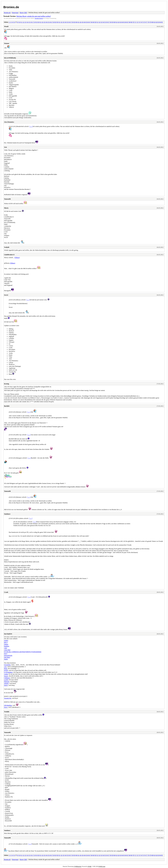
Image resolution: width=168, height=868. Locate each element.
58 (111, 22)
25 (48, 22)
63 (120, 22)
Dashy (6, 659)
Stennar (7, 43)
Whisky (6, 683)
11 (22, 22)
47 (90, 22)
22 (43, 22)
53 (101, 22)
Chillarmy (7, 678)
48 (92, 22)
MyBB (89, 866)
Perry (6, 654)
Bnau (6, 668)
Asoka (6, 674)
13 (25, 22)
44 (84, 22)
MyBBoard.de (78, 866)
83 (158, 22)
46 (88, 22)
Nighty (6, 640)
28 (54, 22)
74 (141, 22)
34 (65, 22)
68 (130, 22)
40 (77, 22)
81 (154, 22)
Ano (5, 667)
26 (50, 22)
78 (149, 22)
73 (139, 22)
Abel (6, 648)
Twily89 (7, 247)
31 (60, 22)
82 (156, 22)
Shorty (6, 208)
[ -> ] (31, 126)
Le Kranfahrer (8, 672)
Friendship (7, 665)
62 (118, 22)
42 (80, 22)
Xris (5, 147)
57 (109, 22)
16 (31, 22)
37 (71, 22)
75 (143, 22)
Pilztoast (7, 682)
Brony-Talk (23, 13)
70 (134, 22)
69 (132, 22)
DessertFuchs (8, 655)
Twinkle (7, 712)
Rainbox (7, 646)
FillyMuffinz (8, 705)
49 (94, 22)
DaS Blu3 (7, 657)
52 (99, 22)
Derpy (6, 685)
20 (39, 22)
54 (103, 22)
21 (41, 22)
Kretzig (7, 384)
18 (35, 22)
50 (96, 22)
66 (126, 22)
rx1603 (6, 680)
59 (113, 22)
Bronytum (15, 13)
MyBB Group (102, 866)
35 (67, 22)
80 (152, 22)
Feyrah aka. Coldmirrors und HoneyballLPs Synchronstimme (23, 652)
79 (151, 22)
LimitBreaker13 (9, 255)
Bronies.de (11, 7)
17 (33, 22)
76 (145, 22)
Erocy (6, 707)
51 (97, 22)
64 (122, 22)
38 (73, 22)
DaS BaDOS (8, 634)
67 (128, 22)
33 (63, 22)
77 (147, 22)
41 (79, 22)
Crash (6, 592)
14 (27, 22)
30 (58, 22)
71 (135, 22)
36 (69, 22)
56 (107, 22)
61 (116, 22)
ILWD (6, 670)
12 (24, 22)
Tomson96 (7, 199)
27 (52, 22)
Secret (6, 295)
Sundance (7, 514)
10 (20, 22)
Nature (6, 644)
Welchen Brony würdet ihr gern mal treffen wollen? (34, 16)
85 (162, 22)
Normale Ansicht (39, 18)
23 (44, 22)
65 (124, 22)
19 (37, 22)
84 (160, 22)
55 (105, 22)
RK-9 (6, 642)
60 (115, 22)
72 (137, 22)
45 (86, 22)
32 (61, 22)
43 (82, 22)
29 (56, 22)
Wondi (6, 26)
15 (29, 22)
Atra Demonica (9, 122)
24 (46, 22)
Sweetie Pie (8, 698)
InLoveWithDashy (10, 58)
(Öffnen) (17, 258)
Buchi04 (7, 406)
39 (75, 22)
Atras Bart (7, 650)
